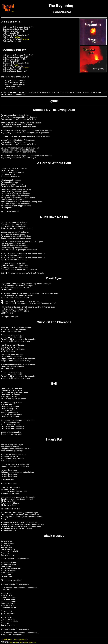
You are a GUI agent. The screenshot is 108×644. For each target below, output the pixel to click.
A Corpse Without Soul (54, 163)
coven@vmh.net (20, 640)
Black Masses (54, 536)
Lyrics (54, 101)
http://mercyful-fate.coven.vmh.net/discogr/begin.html (23, 643)
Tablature (18, 37)
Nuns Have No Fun (54, 217)
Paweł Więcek (6, 640)
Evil (54, 384)
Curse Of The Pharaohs (54, 322)
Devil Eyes (54, 278)
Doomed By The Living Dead (54, 110)
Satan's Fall (54, 439)
